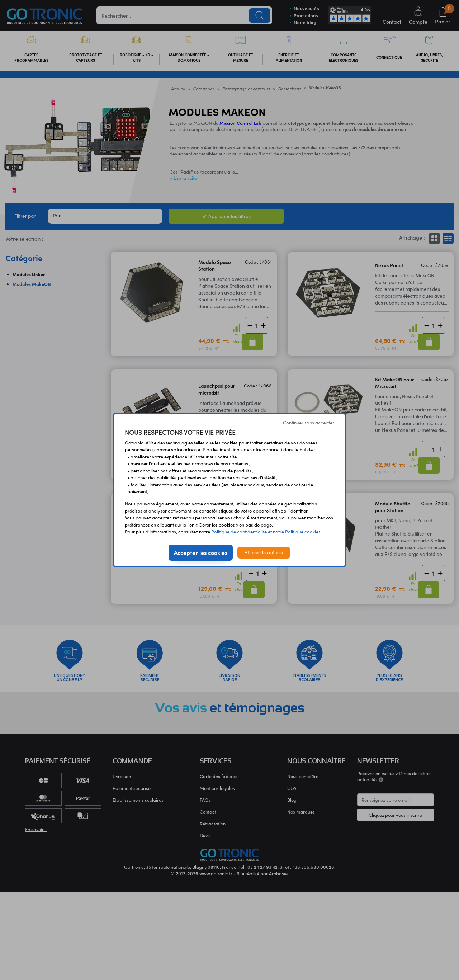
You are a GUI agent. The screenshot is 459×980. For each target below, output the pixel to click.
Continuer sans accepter (309, 423)
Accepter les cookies (201, 552)
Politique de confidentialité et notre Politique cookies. (266, 532)
